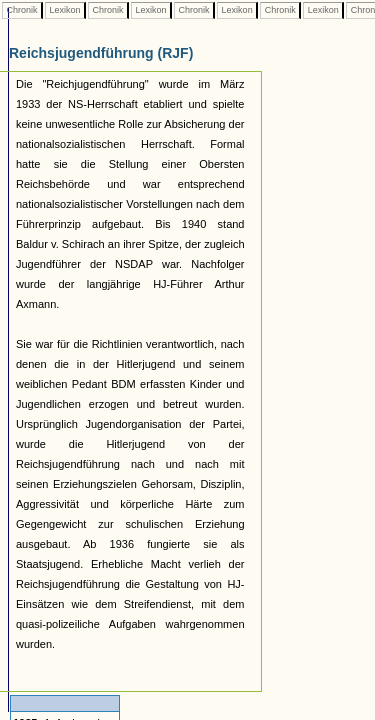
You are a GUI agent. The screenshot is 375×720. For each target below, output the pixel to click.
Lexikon (65, 10)
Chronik (22, 10)
